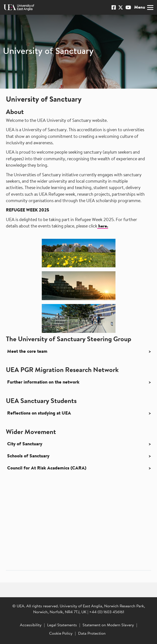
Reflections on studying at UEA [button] (39, 413)
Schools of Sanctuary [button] (28, 456)
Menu (144, 8)
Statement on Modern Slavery (108, 625)
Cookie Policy (61, 634)
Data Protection (92, 634)
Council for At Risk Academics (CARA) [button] (47, 468)
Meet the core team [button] (27, 352)
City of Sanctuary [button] (25, 444)
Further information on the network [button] (43, 382)
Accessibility (31, 625)
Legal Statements (62, 625)
